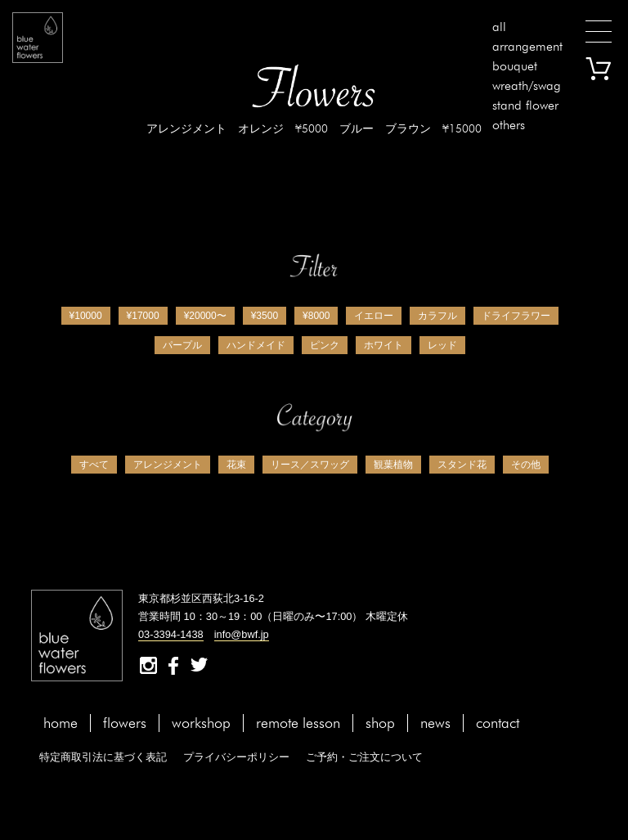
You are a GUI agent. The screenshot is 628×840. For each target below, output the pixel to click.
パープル (182, 345)
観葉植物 (393, 465)
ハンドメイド (256, 345)
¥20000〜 (205, 316)
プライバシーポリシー (236, 757)
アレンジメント (168, 465)
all (499, 27)
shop (380, 723)
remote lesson (298, 723)
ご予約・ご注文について (364, 757)
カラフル (437, 316)
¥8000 (316, 316)
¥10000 (86, 316)
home (61, 723)
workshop (201, 723)
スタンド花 (462, 465)
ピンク (325, 345)
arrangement (527, 46)
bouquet (515, 66)
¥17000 (143, 316)
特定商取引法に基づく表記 (103, 757)
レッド (442, 345)
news (435, 723)
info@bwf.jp (242, 634)
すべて (94, 465)
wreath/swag (527, 85)
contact (498, 723)
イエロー (374, 316)
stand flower (525, 105)
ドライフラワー (516, 316)
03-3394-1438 (171, 634)
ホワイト (384, 345)
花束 (236, 465)
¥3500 (265, 316)
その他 (526, 465)
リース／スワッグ (310, 465)
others (509, 125)
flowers (125, 723)
